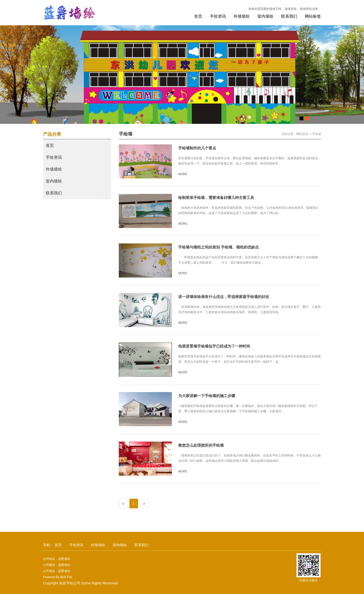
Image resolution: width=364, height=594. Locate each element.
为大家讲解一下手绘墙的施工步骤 (207, 396)
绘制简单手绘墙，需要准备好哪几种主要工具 (216, 198)
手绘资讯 (218, 16)
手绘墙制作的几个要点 (197, 148)
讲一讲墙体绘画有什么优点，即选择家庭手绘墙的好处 (224, 297)
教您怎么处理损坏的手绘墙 (201, 445)
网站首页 (302, 134)
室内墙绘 (265, 16)
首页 (198, 16)
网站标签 (313, 16)
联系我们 (289, 16)
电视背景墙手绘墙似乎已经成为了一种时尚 (214, 346)
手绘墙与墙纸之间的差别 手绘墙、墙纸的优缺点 (219, 247)
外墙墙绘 (242, 16)
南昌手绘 (66, 577)
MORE (185, 174)
